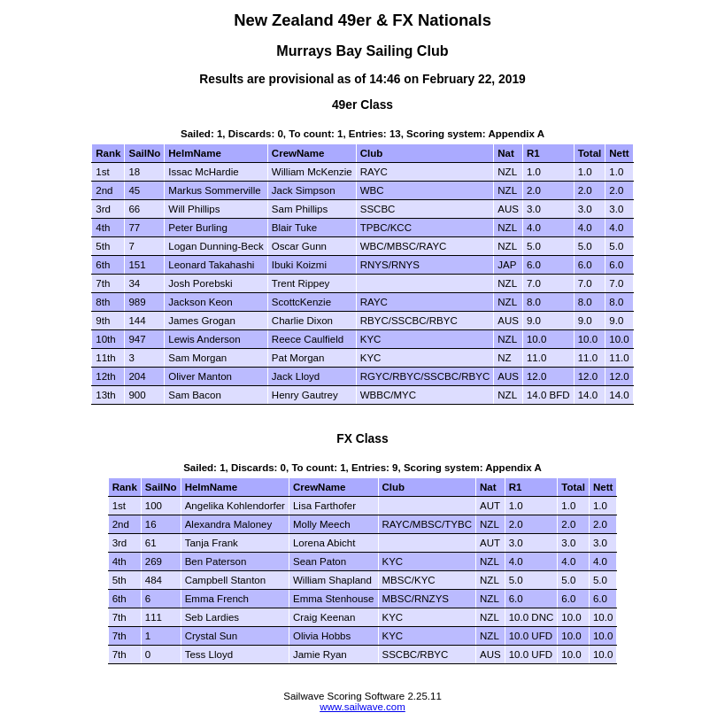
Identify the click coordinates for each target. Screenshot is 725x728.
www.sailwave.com (362, 707)
